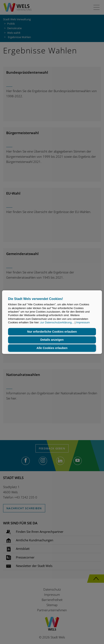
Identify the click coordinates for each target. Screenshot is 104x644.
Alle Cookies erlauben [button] (52, 348)
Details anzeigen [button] (52, 340)
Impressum (83, 322)
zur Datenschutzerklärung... (57, 322)
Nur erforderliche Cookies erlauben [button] (52, 332)
